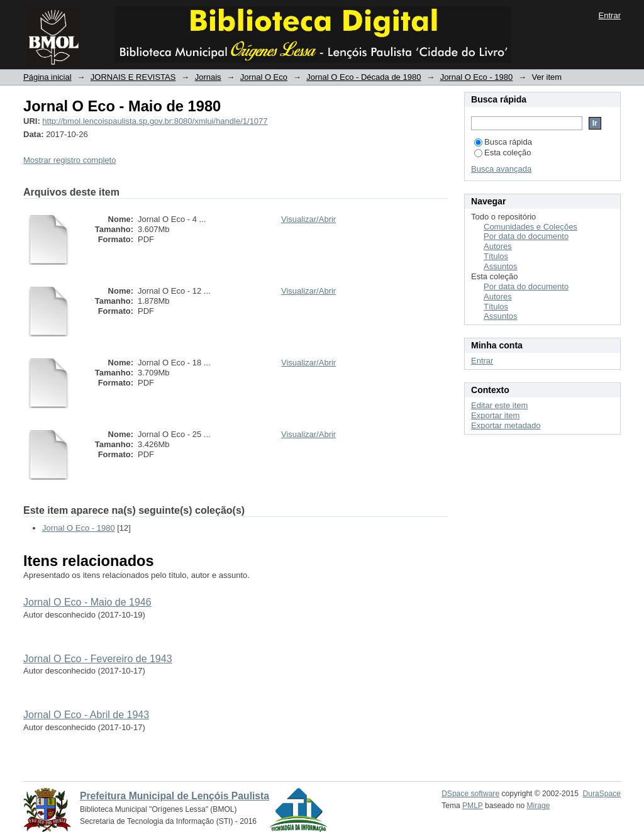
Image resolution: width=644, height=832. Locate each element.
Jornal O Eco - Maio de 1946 (87, 602)
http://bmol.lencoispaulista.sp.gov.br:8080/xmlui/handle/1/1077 (155, 121)
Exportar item (495, 415)
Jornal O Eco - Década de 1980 (364, 77)
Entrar (610, 15)
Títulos (496, 256)
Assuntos (500, 266)
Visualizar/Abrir (308, 219)
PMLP (473, 806)
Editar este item (499, 405)
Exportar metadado (506, 425)
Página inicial (47, 77)
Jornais (208, 77)
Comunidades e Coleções (530, 227)
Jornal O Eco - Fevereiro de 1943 (98, 659)
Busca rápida (503, 142)
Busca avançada (501, 169)
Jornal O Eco (264, 77)
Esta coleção (502, 153)
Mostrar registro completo (69, 160)
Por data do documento (526, 236)
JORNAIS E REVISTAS (133, 77)
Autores (498, 246)
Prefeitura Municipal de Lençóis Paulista (175, 796)
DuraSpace (602, 794)
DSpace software (470, 794)
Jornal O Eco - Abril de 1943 (86, 715)
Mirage (539, 806)
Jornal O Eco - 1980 (477, 77)
